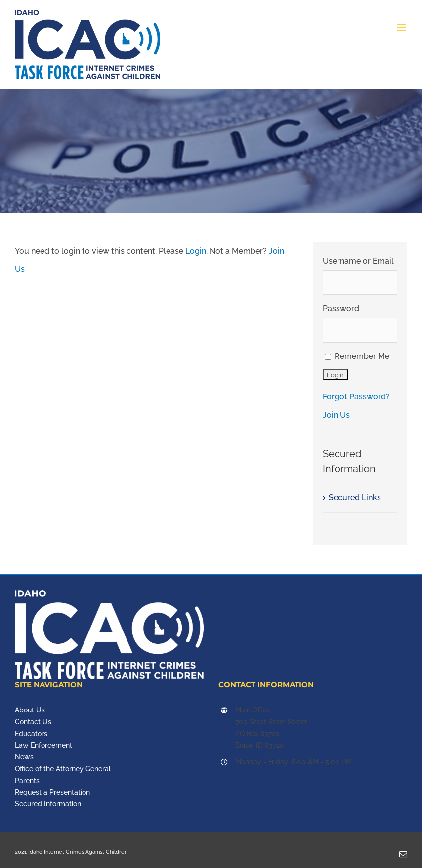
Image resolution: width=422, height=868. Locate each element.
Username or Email (358, 261)
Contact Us (33, 722)
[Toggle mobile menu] (402, 27)
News (24, 757)
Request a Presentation (52, 792)
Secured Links (355, 497)
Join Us (336, 415)
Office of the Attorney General (63, 769)
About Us (30, 710)
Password (341, 308)
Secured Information (48, 804)
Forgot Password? (356, 397)
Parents (27, 781)
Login (196, 251)
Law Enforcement (43, 745)
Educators (31, 734)
